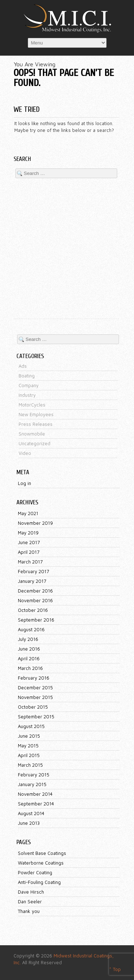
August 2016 (31, 629)
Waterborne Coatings (41, 863)
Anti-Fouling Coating (39, 882)
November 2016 (35, 600)
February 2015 (34, 775)
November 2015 (35, 697)
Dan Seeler (30, 901)
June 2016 (29, 649)
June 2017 (29, 542)
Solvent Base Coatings (42, 853)
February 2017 (33, 571)
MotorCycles (32, 405)
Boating (27, 376)
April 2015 (29, 755)
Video (25, 453)
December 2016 (35, 591)
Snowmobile (32, 434)
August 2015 (31, 726)
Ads (23, 366)
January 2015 (32, 784)
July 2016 (28, 639)
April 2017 (29, 552)
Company (29, 385)
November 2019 (35, 523)
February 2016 (34, 678)
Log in (24, 483)
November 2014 (35, 794)
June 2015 (29, 736)
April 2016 (29, 658)
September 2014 (36, 804)
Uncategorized (34, 443)
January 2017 (32, 581)
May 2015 (28, 746)
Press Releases (36, 424)
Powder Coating (35, 872)
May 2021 (28, 513)
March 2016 (30, 668)
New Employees (36, 414)
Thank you (29, 911)
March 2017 (30, 562)
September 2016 (36, 620)
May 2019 (28, 533)
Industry (27, 395)
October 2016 (33, 610)
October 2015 (33, 707)
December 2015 (35, 688)
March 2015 (30, 765)
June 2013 (29, 823)
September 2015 (36, 717)
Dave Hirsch (31, 892)
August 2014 (31, 813)
